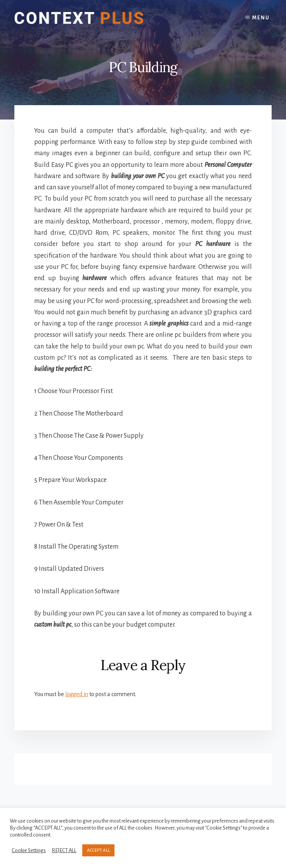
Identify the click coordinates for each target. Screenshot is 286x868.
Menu (261, 18)
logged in (77, 694)
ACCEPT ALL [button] (98, 850)
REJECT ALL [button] (64, 850)
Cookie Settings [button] (29, 850)
